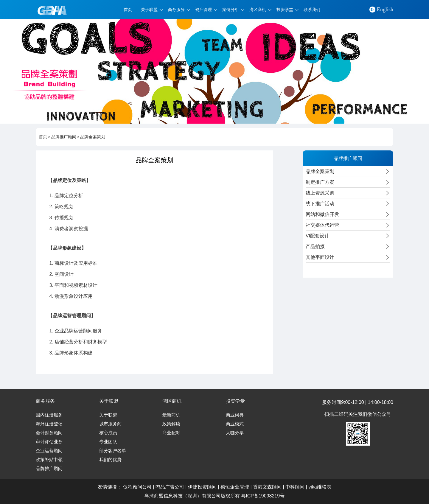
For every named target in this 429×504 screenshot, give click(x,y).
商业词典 (235, 415)
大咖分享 (235, 433)
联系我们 (312, 10)
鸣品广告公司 (170, 487)
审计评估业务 (49, 442)
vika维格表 (320, 487)
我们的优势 (110, 460)
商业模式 (235, 424)
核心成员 (108, 433)
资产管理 (203, 10)
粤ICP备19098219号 (263, 496)
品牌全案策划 (93, 137)
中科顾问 (295, 487)
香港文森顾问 (267, 487)
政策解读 (171, 424)
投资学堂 (285, 10)
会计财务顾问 (49, 433)
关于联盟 (149, 10)
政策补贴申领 (49, 460)
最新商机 (171, 415)
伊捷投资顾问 (202, 487)
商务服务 (176, 10)
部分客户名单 (113, 451)
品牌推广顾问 (64, 137)
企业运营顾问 (49, 451)
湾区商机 (258, 10)
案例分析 (231, 10)
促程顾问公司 (137, 487)
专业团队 (108, 442)
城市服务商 (110, 424)
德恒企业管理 (235, 487)
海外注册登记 (49, 424)
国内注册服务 (49, 415)
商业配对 (171, 433)
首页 (128, 10)
